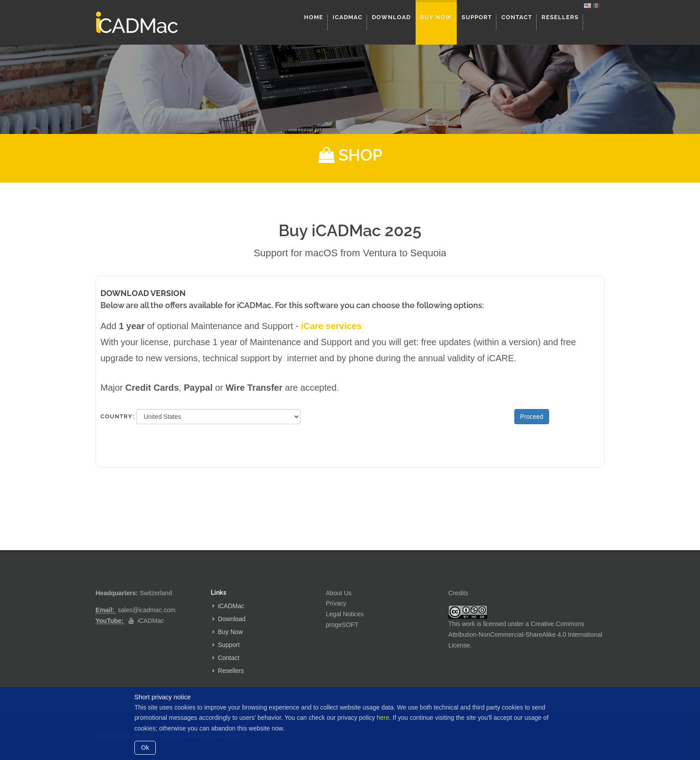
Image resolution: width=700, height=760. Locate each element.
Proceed (532, 417)
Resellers (231, 671)
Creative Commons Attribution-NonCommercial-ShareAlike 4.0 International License (525, 635)
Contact (229, 658)
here (383, 718)
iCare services (331, 326)
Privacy (336, 603)
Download (232, 619)
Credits (458, 593)
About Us (339, 593)
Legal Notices (345, 614)
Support (229, 645)
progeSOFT (342, 625)
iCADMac (151, 621)
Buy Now (230, 632)
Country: (115, 416)
